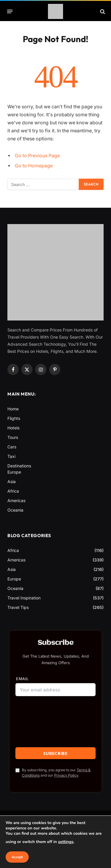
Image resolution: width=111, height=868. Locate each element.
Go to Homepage (34, 166)
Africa (13, 491)
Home (13, 409)
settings (66, 842)
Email (22, 679)
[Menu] (10, 12)
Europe (14, 472)
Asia (12, 481)
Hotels (13, 428)
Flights (14, 418)
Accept (17, 857)
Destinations (19, 466)
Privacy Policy (66, 775)
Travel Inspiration (24, 598)
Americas (16, 500)
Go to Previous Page (37, 156)
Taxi (11, 456)
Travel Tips (18, 607)
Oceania (15, 510)
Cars (12, 447)
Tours (13, 437)
